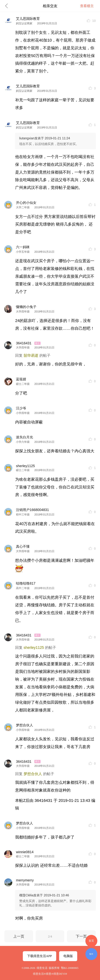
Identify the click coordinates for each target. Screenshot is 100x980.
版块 (91, 954)
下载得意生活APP (39, 956)
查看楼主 (87, 6)
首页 (91, 941)
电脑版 (68, 956)
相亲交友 (50, 6)
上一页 (19, 936)
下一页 (81, 936)
